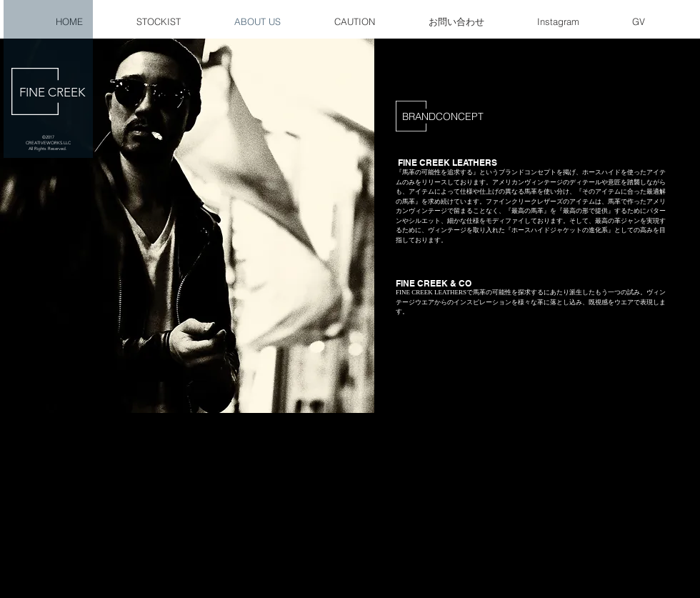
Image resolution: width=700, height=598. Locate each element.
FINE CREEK (52, 92)
